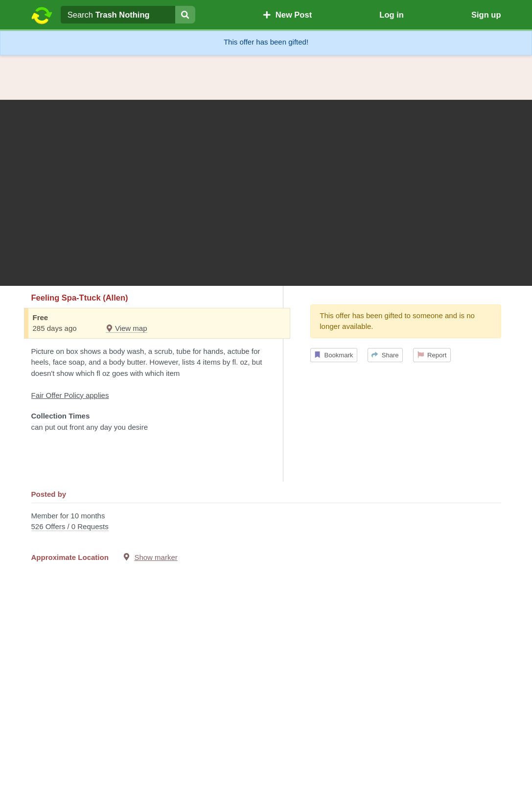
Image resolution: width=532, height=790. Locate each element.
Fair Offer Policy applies (70, 395)
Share (385, 355)
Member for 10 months (266, 522)
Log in (391, 15)
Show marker (156, 557)
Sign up (486, 15)
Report (432, 355)
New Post (287, 15)
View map (127, 328)
